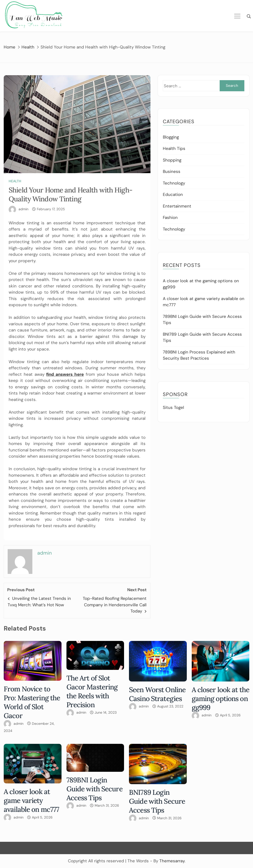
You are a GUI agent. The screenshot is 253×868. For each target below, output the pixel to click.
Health (15, 181)
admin (23, 209)
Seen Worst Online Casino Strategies (157, 694)
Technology (174, 183)
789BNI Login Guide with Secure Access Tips (95, 789)
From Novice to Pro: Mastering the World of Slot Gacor (32, 702)
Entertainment (177, 206)
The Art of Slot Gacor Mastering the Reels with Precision (92, 691)
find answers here (65, 374)
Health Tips (174, 148)
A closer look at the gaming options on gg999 (221, 699)
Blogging (171, 137)
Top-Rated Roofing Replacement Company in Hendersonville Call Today (115, 605)
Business (172, 171)
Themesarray (172, 861)
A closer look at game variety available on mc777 (31, 800)
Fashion (170, 217)
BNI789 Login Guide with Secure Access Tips (157, 801)
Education (173, 194)
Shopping (172, 160)
